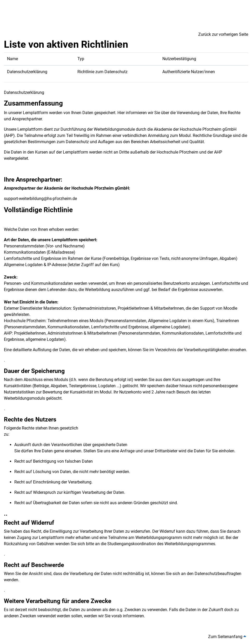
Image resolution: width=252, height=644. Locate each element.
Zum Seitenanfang (227, 637)
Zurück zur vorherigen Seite (223, 34)
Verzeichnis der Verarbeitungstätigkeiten (192, 350)
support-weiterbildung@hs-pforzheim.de (40, 199)
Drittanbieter (167, 451)
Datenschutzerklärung (27, 72)
